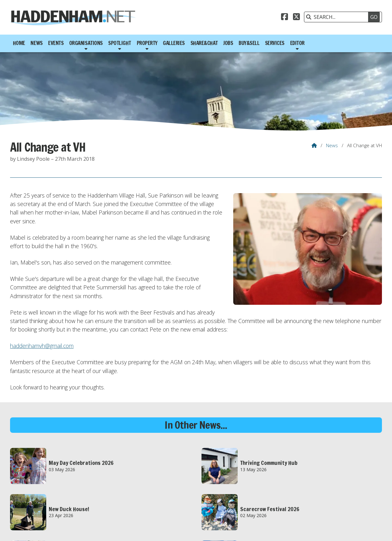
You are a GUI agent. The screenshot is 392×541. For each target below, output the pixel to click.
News (332, 145)
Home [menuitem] (19, 43)
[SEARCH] (340, 17)
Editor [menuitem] (297, 43)
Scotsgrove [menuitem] (368, 530)
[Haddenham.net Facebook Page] (284, 18)
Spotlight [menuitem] (120, 43)
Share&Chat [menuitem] (204, 43)
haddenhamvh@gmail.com (42, 346)
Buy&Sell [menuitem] (249, 43)
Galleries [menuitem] (174, 43)
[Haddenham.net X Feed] (296, 18)
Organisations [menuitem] (86, 43)
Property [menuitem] (147, 43)
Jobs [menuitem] (228, 43)
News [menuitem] (36, 43)
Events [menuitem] (56, 43)
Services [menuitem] (275, 43)
